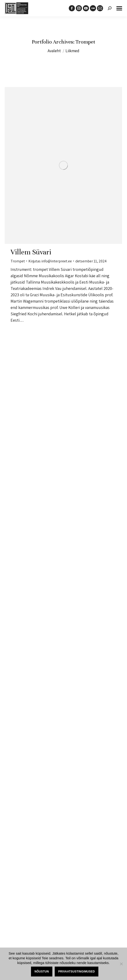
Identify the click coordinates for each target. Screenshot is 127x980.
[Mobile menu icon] (119, 8)
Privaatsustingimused (77, 972)
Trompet (18, 261)
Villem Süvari (31, 252)
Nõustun (42, 972)
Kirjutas (50, 261)
